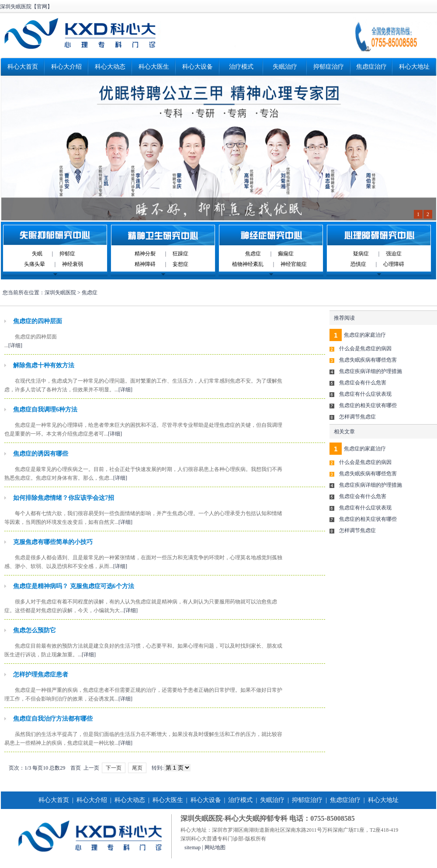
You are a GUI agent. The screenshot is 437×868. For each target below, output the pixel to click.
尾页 (137, 768)
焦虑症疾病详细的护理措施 (371, 371)
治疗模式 (241, 67)
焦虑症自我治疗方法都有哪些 (53, 719)
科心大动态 (110, 67)
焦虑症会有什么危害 (363, 383)
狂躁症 (180, 254)
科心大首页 (23, 67)
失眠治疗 (285, 67)
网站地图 (215, 847)
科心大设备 (198, 67)
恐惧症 (358, 264)
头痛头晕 (35, 264)
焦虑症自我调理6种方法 (45, 410)
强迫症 (394, 254)
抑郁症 (67, 254)
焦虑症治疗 (371, 67)
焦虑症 (253, 254)
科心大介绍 (66, 67)
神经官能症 (294, 264)
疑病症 (361, 254)
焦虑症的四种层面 (38, 321)
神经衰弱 (73, 264)
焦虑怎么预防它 (35, 630)
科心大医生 (154, 67)
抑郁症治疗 (329, 67)
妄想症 (180, 264)
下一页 (114, 768)
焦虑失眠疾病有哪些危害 (368, 360)
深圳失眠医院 (60, 293)
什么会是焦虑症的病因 (365, 349)
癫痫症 (286, 254)
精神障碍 (145, 264)
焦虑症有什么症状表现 (365, 394)
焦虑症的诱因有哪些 (41, 454)
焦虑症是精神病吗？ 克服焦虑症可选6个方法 (74, 586)
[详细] (15, 345)
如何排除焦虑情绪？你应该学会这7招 (64, 498)
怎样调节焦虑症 (357, 417)
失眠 (37, 254)
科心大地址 (414, 67)
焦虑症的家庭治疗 (365, 335)
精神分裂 (145, 254)
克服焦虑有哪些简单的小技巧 (53, 542)
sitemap (192, 847)
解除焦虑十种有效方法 (44, 365)
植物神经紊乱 (248, 264)
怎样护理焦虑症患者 (41, 675)
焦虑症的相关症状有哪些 (368, 405)
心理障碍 (394, 264)
